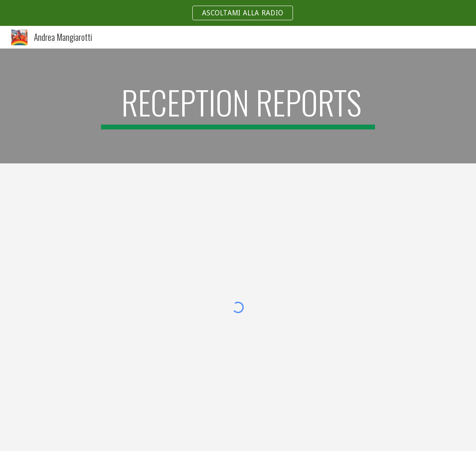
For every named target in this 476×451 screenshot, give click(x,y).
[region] (238, 13)
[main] (238, 106)
